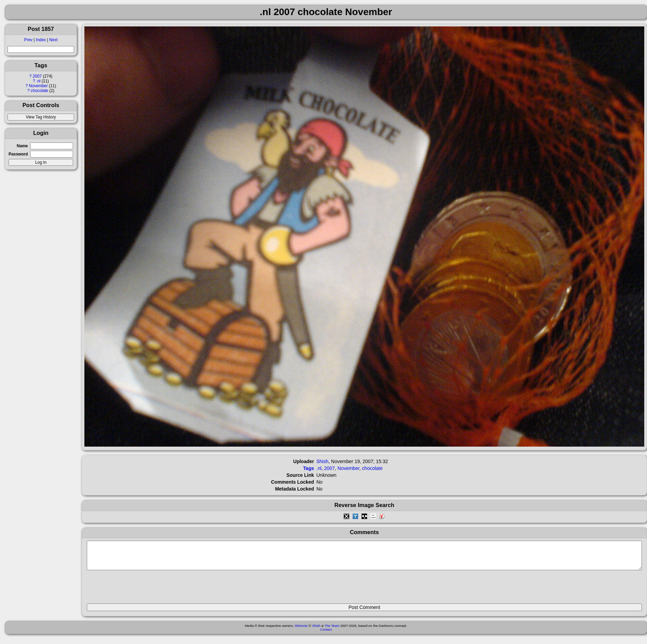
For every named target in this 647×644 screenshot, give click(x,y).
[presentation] (139, 590)
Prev (28, 40)
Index (41, 40)
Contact (326, 635)
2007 (37, 76)
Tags (309, 468)
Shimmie (301, 631)
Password (18, 154)
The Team (332, 631)
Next (53, 40)
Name (22, 146)
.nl (38, 81)
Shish (322, 461)
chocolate (40, 91)
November (38, 86)
